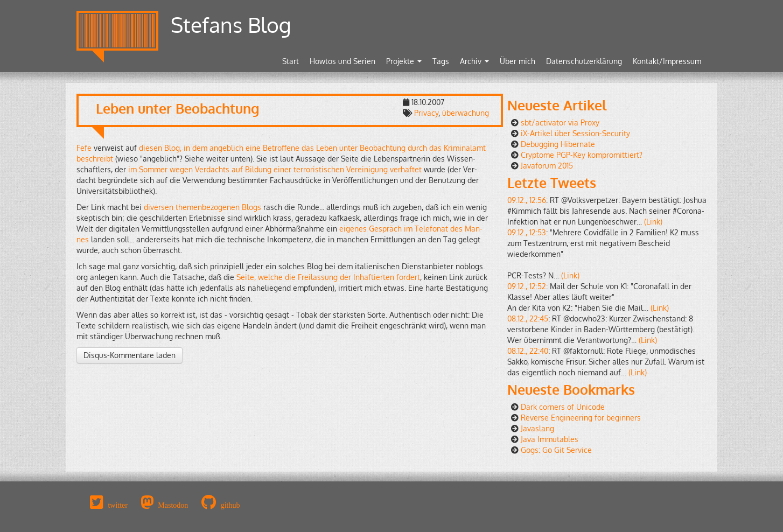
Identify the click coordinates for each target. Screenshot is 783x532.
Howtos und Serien (342, 61)
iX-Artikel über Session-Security (575, 133)
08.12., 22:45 (528, 318)
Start (291, 61)
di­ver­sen (159, 207)
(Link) (653, 222)
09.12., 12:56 (527, 200)
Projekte (404, 61)
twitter (118, 505)
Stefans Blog (231, 24)
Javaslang (537, 428)
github (230, 505)
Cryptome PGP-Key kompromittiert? (582, 155)
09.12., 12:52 (527, 286)
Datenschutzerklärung (584, 61)
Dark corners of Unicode (563, 407)
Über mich (518, 61)
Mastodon (173, 505)
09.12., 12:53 (527, 232)
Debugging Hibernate (558, 144)
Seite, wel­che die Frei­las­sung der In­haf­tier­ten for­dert (328, 277)
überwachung (466, 113)
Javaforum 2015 (547, 166)
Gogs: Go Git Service (556, 450)
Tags (441, 61)
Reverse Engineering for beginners (581, 418)
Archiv (474, 61)
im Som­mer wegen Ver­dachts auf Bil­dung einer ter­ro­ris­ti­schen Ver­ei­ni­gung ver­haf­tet (275, 169)
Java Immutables (550, 439)
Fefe (84, 148)
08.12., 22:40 (528, 351)
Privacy (426, 113)
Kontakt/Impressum (667, 61)
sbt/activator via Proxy (560, 122)
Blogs (251, 207)
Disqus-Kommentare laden (130, 355)
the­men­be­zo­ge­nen (208, 207)
